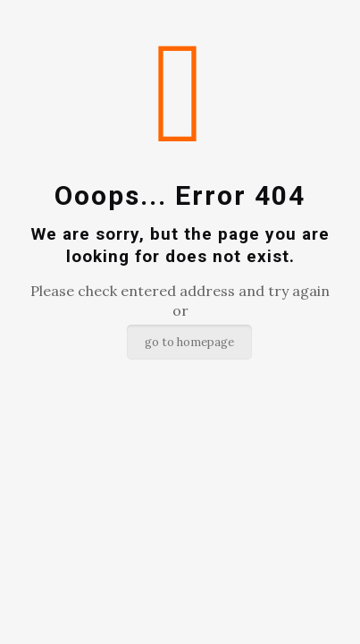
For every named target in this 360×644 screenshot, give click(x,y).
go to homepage (189, 342)
